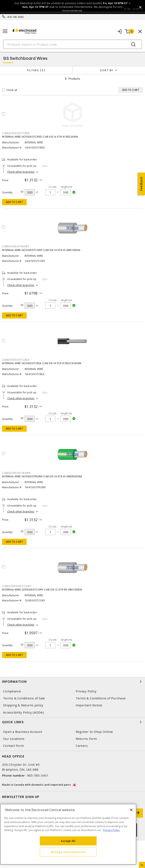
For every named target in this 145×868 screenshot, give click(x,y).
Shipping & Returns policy (23, 705)
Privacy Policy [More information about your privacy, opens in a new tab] (111, 830)
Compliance (12, 691)
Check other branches (21, 172)
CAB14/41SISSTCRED (16, 133)
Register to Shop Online (94, 732)
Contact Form (13, 746)
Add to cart (14, 202)
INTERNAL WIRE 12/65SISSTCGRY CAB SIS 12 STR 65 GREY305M (42, 590)
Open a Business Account (23, 732)
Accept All (68, 841)
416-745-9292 (15, 17)
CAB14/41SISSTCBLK (16, 360)
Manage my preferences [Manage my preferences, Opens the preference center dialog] (68, 852)
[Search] (72, 44)
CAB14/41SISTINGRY (16, 246)
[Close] (131, 810)
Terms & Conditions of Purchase (101, 698)
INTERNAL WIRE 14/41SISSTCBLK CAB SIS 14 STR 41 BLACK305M (42, 363)
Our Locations (14, 739)
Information (72, 682)
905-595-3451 (38, 775)
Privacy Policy (86, 691)
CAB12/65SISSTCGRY (17, 586)
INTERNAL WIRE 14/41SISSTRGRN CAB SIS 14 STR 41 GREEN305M (42, 476)
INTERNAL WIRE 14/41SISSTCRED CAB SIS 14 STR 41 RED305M (40, 137)
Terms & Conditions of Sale (24, 698)
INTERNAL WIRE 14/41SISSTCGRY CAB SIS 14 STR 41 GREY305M (41, 250)
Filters (36, 70)
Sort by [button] (107, 70)
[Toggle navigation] (5, 31)
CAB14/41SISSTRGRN (16, 473)
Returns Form (86, 739)
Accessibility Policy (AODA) (23, 712)
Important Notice (89, 705)
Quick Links (72, 722)
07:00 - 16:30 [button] (131, 9)
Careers (82, 746)
